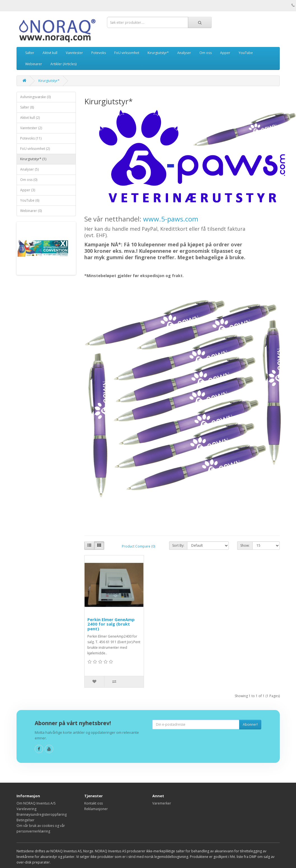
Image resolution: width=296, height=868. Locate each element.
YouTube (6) (30, 200)
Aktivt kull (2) (30, 118)
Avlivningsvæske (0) (35, 97)
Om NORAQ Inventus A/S (36, 803)
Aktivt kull (50, 53)
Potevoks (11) (31, 138)
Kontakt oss (94, 803)
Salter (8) (27, 107)
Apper (225, 53)
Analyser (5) (29, 169)
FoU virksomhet (127, 53)
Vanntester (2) (31, 128)
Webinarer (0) (31, 211)
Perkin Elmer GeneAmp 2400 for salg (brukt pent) (111, 624)
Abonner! (250, 724)
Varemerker (162, 803)
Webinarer (34, 64)
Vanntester (74, 53)
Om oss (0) (29, 180)
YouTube (246, 53)
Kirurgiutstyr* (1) (33, 159)
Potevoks (99, 53)
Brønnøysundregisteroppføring (42, 814)
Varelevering (26, 809)
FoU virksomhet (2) (35, 149)
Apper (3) (28, 190)
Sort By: (178, 545)
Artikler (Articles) (63, 64)
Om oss (206, 53)
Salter (30, 53)
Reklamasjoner (96, 809)
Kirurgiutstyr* (158, 53)
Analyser (184, 53)
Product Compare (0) (138, 546)
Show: (245, 545)
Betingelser (25, 820)
